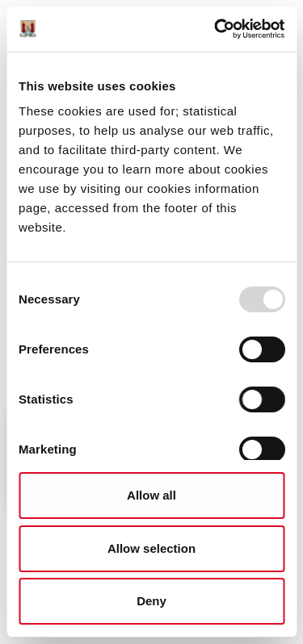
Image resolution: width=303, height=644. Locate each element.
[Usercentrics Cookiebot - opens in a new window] (216, 29)
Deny (151, 601)
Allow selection (151, 548)
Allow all (151, 495)
